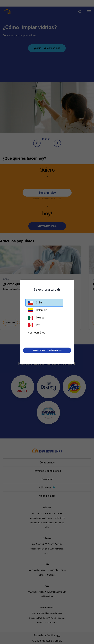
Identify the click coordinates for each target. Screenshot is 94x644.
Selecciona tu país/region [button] (47, 350)
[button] (44, 303)
